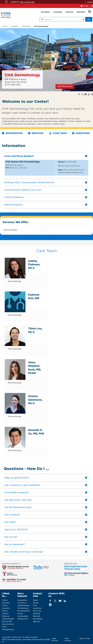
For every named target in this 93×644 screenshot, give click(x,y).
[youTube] (60, 601)
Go (89, 19)
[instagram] (50, 605)
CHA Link (37, 611)
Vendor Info (23, 619)
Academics (22, 600)
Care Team (58, 133)
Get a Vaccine (27, 2)
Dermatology (10, 230)
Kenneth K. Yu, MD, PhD (36, 432)
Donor (20, 613)
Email (35, 600)
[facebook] (50, 601)
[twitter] (55, 601)
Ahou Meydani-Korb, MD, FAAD (35, 368)
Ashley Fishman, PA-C (34, 264)
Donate (85, 6)
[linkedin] (65, 601)
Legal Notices (55, 639)
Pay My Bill (7, 621)
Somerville (26, 26)
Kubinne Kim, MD (34, 296)
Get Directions (65, 86)
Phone (36, 603)
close (90, 2)
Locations (14, 26)
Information (12, 133)
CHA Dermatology (41, 26)
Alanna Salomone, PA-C (35, 400)
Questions (81, 133)
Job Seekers (23, 616)
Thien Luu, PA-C (35, 330)
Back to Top (85, 638)
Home (5, 26)
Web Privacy (68, 639)
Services (36, 133)
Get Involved (8, 624)
